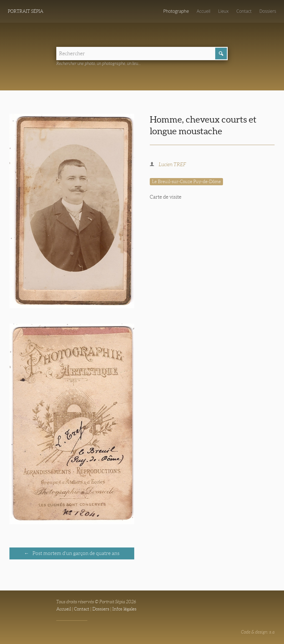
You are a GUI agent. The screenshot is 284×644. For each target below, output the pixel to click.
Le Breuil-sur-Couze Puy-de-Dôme (186, 182)
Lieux (223, 11)
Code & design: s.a (258, 632)
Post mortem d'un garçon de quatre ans (75, 553)
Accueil (204, 11)
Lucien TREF (172, 164)
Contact (244, 11)
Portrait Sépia (26, 11)
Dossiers (268, 11)
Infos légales (124, 609)
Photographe (176, 11)
